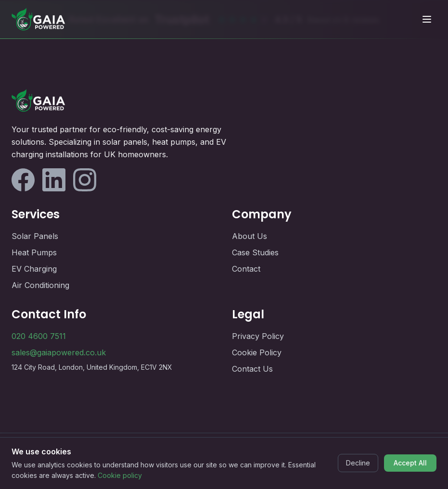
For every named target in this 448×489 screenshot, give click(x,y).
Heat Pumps (34, 252)
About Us (250, 236)
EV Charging (34, 269)
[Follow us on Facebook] (23, 180)
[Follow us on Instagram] (85, 180)
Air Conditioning (40, 285)
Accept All (410, 463)
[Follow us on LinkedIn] (54, 180)
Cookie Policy (257, 352)
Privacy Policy (258, 336)
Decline (358, 463)
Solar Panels (35, 236)
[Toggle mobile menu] (427, 19)
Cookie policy (120, 475)
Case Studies (255, 252)
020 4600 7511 (39, 336)
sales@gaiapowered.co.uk (59, 352)
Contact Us (252, 369)
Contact (246, 269)
